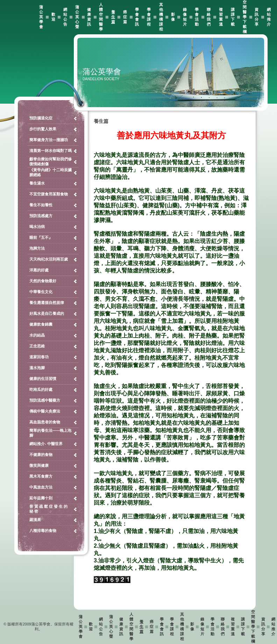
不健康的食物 (41, 455)
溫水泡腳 (37, 368)
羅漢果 (35, 520)
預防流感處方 (41, 216)
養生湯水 (37, 183)
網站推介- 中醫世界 (46, 444)
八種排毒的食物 (43, 531)
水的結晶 (37, 335)
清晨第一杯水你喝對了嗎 (51, 151)
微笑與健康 (39, 465)
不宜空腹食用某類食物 (49, 194)
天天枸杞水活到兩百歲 (49, 259)
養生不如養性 (41, 205)
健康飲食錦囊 (41, 324)
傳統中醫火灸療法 (45, 411)
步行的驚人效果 (43, 129)
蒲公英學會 (41, 17)
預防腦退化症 (41, 118)
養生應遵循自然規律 (47, 303)
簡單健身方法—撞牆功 (49, 140)
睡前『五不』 (41, 237)
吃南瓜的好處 (41, 389)
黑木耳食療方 (41, 476)
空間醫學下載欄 (245, 17)
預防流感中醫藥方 (45, 400)
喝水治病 (37, 227)
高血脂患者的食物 (45, 422)
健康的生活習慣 (43, 379)
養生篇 (113, 17)
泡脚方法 (37, 248)
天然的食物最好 (43, 281)
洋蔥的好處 (39, 270)
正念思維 (37, 346)
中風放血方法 (41, 487)
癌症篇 (125, 17)
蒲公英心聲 (77, 17)
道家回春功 (39, 357)
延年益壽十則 (41, 498)
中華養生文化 (41, 292)
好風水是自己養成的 (47, 313)
